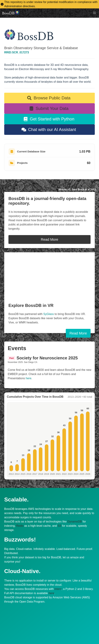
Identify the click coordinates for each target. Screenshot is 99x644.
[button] (94, 13)
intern (58, 589)
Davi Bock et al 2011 (77, 189)
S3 (59, 526)
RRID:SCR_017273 (17, 52)
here (28, 378)
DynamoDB (75, 522)
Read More (49, 239)
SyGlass (49, 314)
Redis (20, 526)
